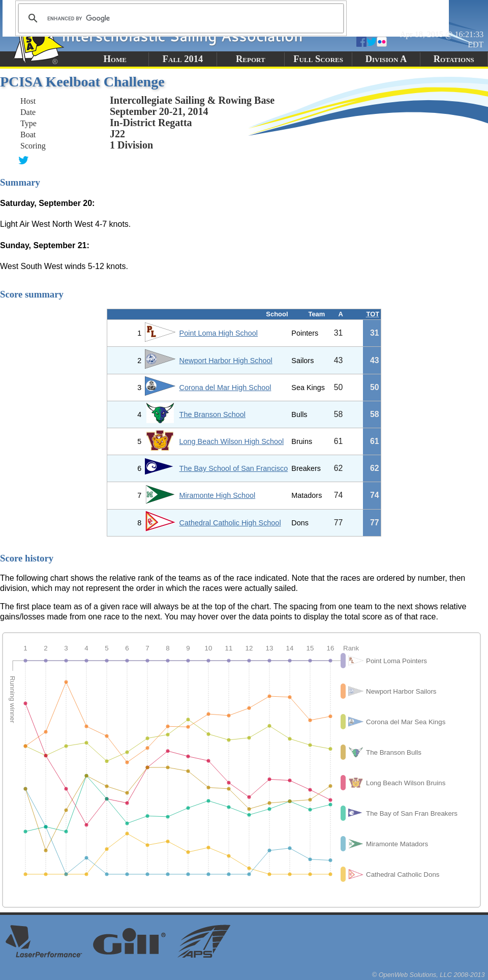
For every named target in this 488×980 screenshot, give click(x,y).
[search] (179, 18)
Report (251, 59)
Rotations (454, 59)
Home (115, 59)
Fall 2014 (183, 59)
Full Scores (318, 59)
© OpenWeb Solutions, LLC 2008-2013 (429, 975)
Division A (386, 59)
